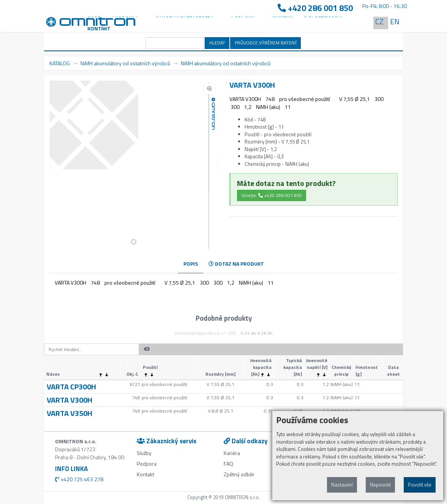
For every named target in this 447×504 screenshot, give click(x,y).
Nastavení (342, 485)
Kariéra (232, 453)
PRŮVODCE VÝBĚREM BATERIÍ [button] (266, 43)
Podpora (147, 464)
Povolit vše (420, 485)
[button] (134, 242)
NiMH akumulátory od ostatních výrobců (125, 63)
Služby (144, 453)
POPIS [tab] (191, 264)
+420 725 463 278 (79, 479)
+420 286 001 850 (315, 8)
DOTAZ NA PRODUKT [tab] (236, 264)
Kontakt (99, 28)
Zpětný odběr (239, 474)
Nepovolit (380, 485)
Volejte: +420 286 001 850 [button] (272, 195)
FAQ (228, 464)
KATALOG (60, 63)
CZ (379, 21)
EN (395, 21)
